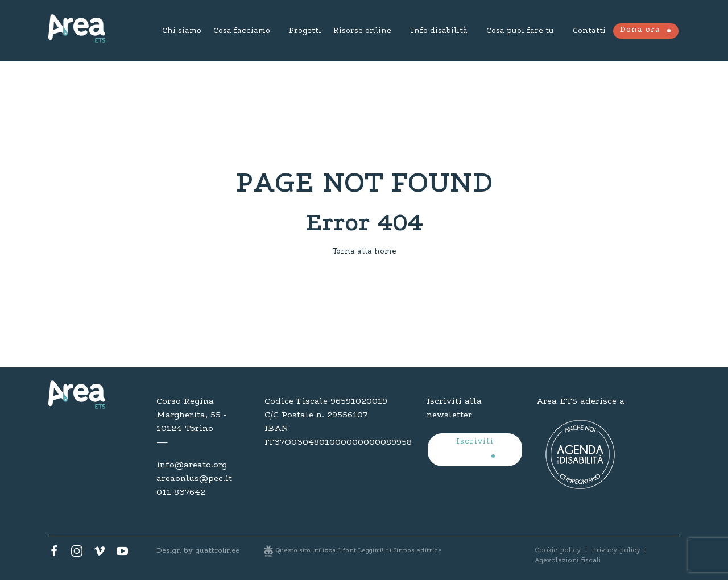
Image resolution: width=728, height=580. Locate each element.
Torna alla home (364, 252)
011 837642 (181, 492)
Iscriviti (475, 442)
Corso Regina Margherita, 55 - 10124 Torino (192, 415)
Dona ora (640, 30)
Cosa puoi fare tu (520, 31)
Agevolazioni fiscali (568, 561)
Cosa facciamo (242, 31)
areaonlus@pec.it (194, 479)
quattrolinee (217, 551)
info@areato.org (192, 465)
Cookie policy (558, 550)
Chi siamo (182, 31)
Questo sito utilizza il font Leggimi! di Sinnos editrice (359, 551)
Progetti (305, 31)
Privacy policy (616, 550)
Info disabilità (439, 31)
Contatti (589, 31)
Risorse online (362, 31)
